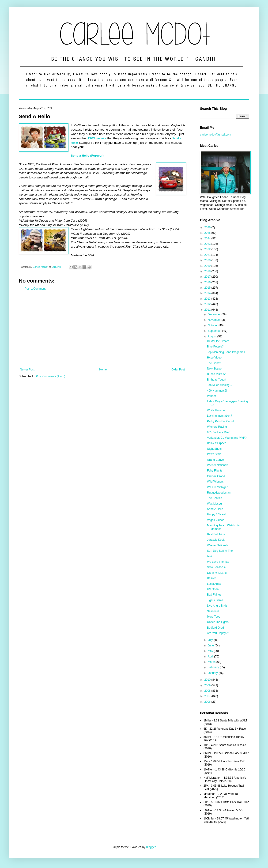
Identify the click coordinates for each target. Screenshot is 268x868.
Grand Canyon (216, 460)
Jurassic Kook (216, 540)
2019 (208, 266)
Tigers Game (215, 600)
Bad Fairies (214, 595)
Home (103, 370)
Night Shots (214, 449)
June (211, 645)
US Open (213, 589)
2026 (208, 227)
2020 (208, 260)
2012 (208, 304)
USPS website (96, 138)
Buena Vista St (216, 374)
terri (209, 556)
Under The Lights (218, 622)
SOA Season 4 (216, 567)
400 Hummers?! (217, 391)
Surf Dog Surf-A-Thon (221, 551)
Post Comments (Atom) (51, 376)
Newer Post (27, 370)
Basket (211, 578)
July (211, 640)
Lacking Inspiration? (220, 416)
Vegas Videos (216, 520)
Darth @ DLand (217, 573)
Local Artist (214, 584)
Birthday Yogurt (217, 380)
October (213, 325)
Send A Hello (215, 509)
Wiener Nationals (218, 465)
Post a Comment (35, 289)
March (212, 662)
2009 (208, 685)
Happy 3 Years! (217, 514)
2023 (208, 244)
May (211, 651)
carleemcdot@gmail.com (215, 135)
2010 (208, 680)
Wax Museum (216, 504)
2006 (208, 702)
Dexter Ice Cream (218, 341)
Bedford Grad (215, 628)
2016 (208, 282)
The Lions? (214, 363)
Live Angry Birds (217, 606)
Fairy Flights (215, 471)
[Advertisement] (102, 329)
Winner (211, 396)
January (213, 673)
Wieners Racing (217, 427)
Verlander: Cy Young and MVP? (227, 438)
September (215, 331)
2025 (208, 233)
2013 (208, 299)
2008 (208, 691)
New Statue (214, 369)
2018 (208, 271)
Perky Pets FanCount (220, 421)
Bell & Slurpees (217, 443)
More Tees (214, 617)
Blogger (151, 847)
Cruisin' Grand (216, 476)
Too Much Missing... (219, 385)
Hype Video (214, 358)
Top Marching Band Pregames (226, 352)
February (214, 667)
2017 (208, 277)
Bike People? (215, 347)
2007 (208, 696)
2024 (208, 238)
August (213, 336)
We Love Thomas (218, 562)
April (211, 657)
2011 (208, 310)
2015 (208, 288)
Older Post (178, 370)
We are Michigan (218, 487)
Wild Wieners (215, 482)
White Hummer (216, 410)
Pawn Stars (214, 454)
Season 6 (213, 611)
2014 (208, 293)
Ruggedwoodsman (219, 493)
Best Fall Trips (216, 534)
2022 (208, 249)
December (215, 314)
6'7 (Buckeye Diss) (219, 432)
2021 (208, 255)
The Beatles (215, 498)
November (215, 320)
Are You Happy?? (218, 633)
